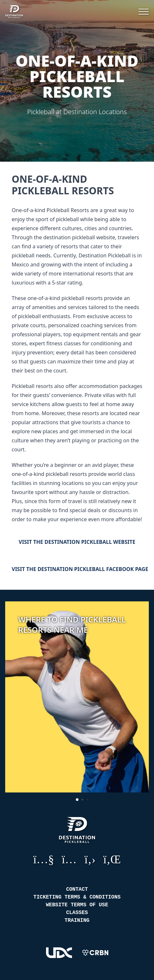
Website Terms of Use (77, 905)
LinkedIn (112, 859)
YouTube (43, 859)
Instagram (69, 859)
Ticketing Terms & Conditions (77, 897)
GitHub (90, 859)
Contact (77, 889)
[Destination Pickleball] (19, 12)
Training (77, 921)
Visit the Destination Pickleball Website (77, 542)
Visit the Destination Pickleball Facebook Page (77, 569)
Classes (77, 913)
